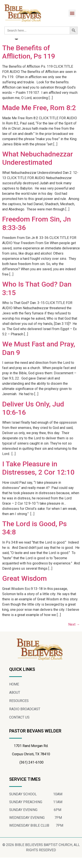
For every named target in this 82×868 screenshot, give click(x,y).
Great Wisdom (24, 589)
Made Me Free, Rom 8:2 (39, 118)
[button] (72, 13)
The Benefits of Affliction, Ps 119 (29, 63)
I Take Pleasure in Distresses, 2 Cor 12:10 (38, 478)
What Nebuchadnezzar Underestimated (38, 169)
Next (74, 635)
